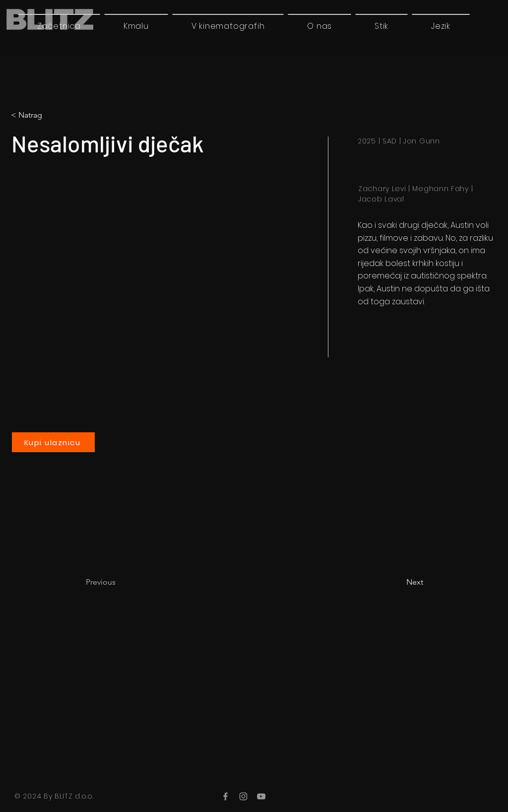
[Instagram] (243, 796)
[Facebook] (225, 796)
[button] (441, 26)
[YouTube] (261, 796)
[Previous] (119, 582)
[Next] (398, 582)
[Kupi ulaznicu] (53, 442)
